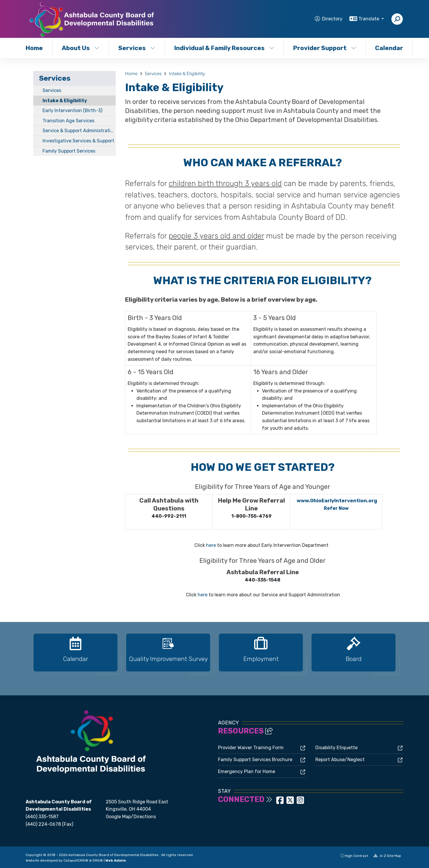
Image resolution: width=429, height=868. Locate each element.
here (211, 545)
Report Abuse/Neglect (340, 760)
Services (137, 48)
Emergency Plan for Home (247, 771)
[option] (75, 655)
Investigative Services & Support (78, 141)
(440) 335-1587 (42, 817)
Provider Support (325, 48)
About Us (81, 48)
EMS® (98, 860)
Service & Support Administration (79, 131)
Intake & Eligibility (65, 101)
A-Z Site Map (387, 856)
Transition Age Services (68, 121)
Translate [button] (369, 19)
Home (34, 48)
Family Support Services (69, 151)
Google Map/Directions (131, 817)
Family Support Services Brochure (255, 760)
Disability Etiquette (336, 748)
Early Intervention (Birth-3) (72, 111)
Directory (332, 19)
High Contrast (356, 856)
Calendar (389, 48)
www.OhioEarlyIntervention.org (337, 501)
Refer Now (336, 508)
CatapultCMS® (76, 860)
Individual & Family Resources (223, 48)
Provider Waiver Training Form (251, 748)
